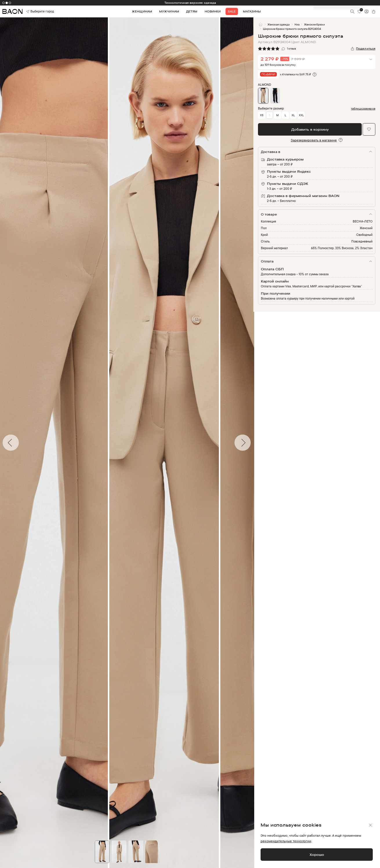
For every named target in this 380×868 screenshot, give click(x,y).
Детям (192, 11)
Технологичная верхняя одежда (190, 3)
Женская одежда (279, 24)
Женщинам (142, 11)
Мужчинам (169, 11)
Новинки (213, 11)
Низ (297, 24)
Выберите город (34, 12)
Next (258, 443)
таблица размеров (363, 108)
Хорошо (317, 855)
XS (262, 115)
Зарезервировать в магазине (314, 140)
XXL (301, 115)
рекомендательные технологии (286, 841)
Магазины (252, 11)
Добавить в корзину (310, 129)
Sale (232, 11)
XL (293, 115)
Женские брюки (314, 24)
